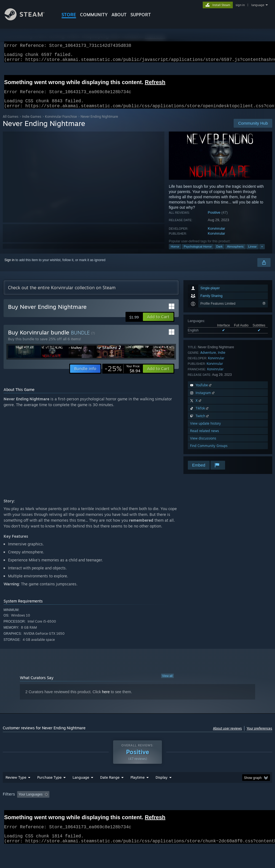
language (258, 5)
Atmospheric (235, 253)
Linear (253, 253)
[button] (158, 323)
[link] (122, 375)
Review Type (16, 792)
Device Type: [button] (32, 816)
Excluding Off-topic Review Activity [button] (86, 809)
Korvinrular (216, 235)
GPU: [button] (8, 816)
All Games (11, 123)
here (106, 698)
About (119, 15)
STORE (69, 15)
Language (81, 792)
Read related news (205, 437)
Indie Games (32, 123)
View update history (205, 430)
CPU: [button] (243, 809)
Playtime (137, 792)
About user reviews (227, 735)
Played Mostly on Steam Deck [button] (169, 809)
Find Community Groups (209, 452)
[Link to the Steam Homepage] (29, 19)
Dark (219, 253)
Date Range (110, 792)
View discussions (203, 445)
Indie (222, 359)
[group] (137, 812)
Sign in (10, 267)
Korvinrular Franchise (61, 123)
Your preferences (259, 735)
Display (161, 792)
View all (167, 682)
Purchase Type (49, 792)
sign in (240, 5)
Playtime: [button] (129, 809)
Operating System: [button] (215, 809)
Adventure (208, 359)
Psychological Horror (198, 253)
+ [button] (262, 253)
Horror (175, 253)
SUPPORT (141, 15)
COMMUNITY (94, 15)
